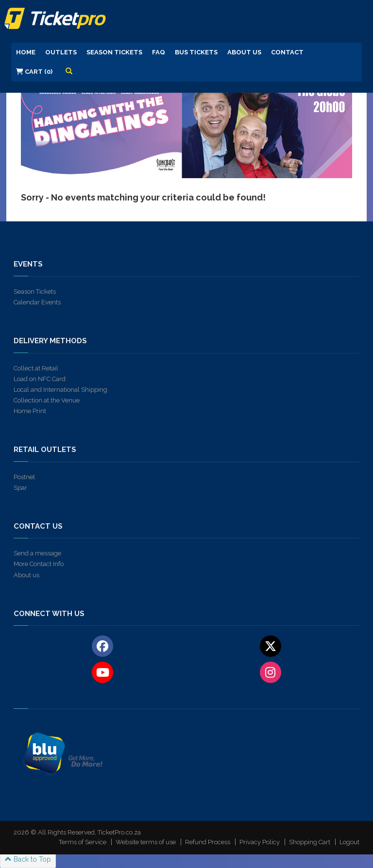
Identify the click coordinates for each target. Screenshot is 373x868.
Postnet (24, 477)
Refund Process (208, 842)
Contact (287, 52)
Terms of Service (83, 842)
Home (26, 52)
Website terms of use (146, 842)
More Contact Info (39, 564)
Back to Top (28, 859)
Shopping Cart (310, 842)
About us (26, 575)
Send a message (37, 553)
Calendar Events (37, 302)
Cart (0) (34, 72)
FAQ (159, 52)
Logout (349, 842)
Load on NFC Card (40, 379)
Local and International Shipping (60, 390)
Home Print (30, 411)
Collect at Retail (36, 368)
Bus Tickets (196, 52)
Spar (20, 488)
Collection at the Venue (47, 400)
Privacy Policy (260, 842)
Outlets (61, 52)
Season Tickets (114, 52)
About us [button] (244, 52)
